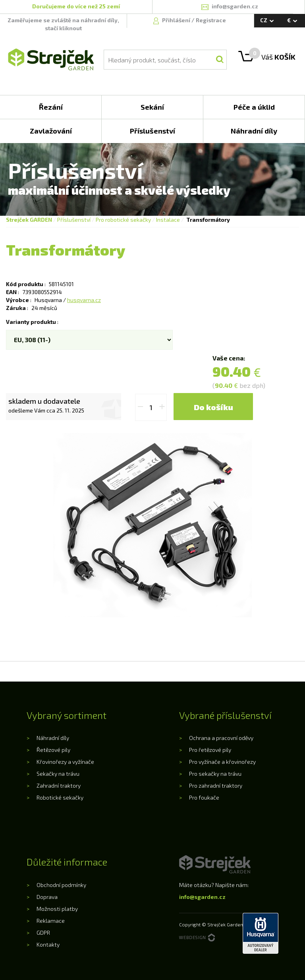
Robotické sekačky (60, 797)
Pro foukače (204, 797)
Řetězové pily (53, 750)
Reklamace (51, 921)
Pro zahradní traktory (216, 785)
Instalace (168, 220)
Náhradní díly (53, 738)
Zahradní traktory (59, 785)
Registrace (211, 20)
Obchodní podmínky (61, 885)
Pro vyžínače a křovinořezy (222, 762)
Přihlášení (177, 20)
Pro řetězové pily (210, 750)
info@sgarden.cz (202, 897)
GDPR (43, 933)
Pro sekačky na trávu (215, 774)
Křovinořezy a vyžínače (65, 762)
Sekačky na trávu (58, 774)
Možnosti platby (57, 909)
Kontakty (48, 944)
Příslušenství (74, 220)
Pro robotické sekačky (123, 220)
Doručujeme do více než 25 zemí (76, 6)
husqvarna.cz (84, 300)
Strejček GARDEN (29, 220)
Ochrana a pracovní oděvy (221, 738)
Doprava (47, 897)
